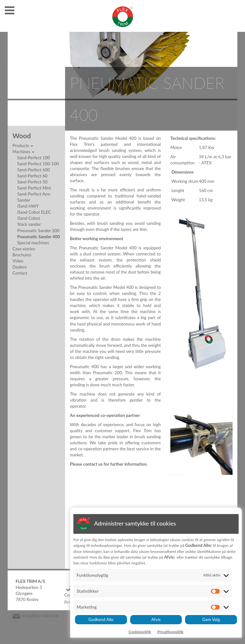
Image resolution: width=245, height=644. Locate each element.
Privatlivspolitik (170, 632)
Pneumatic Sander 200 (38, 231)
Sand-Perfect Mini (34, 188)
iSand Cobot (29, 218)
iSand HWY (28, 206)
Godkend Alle (101, 619)
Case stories (24, 249)
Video (18, 261)
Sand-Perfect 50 (32, 182)
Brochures (22, 255)
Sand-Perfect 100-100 (38, 164)
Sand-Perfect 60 (32, 176)
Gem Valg (211, 619)
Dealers (19, 267)
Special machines (33, 243)
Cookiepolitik (140, 632)
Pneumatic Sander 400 (39, 237)
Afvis (156, 619)
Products (23, 146)
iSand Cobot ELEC (34, 212)
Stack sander (29, 224)
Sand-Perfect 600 (33, 170)
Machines (23, 152)
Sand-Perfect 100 (33, 158)
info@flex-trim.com (41, 616)
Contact (20, 273)
